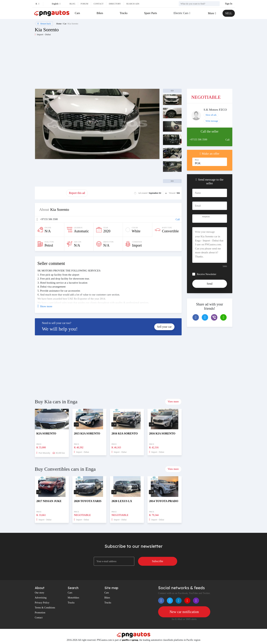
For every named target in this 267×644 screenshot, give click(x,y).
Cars (77, 13)
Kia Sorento (73, 24)
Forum (84, 4)
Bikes (100, 13)
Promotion (40, 613)
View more (173, 402)
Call (178, 219)
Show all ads (211, 115)
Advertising (41, 598)
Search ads (133, 4)
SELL (229, 13)
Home (59, 24)
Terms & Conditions (45, 608)
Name (198, 193)
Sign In (229, 4)
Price (197, 160)
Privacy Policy (42, 603)
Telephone (206, 217)
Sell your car (164, 327)
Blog (72, 4)
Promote (51, 193)
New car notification (184, 612)
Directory (115, 4)
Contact (99, 4)
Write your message (205, 232)
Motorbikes (73, 598)
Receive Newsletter (207, 274)
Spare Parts (150, 13)
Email (198, 206)
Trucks (124, 13)
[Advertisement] (84, 64)
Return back (44, 24)
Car (65, 24)
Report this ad (77, 193)
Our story (40, 593)
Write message (212, 121)
